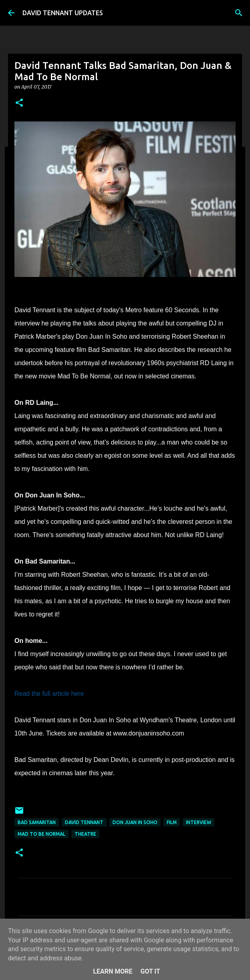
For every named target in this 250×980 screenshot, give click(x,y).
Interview (199, 822)
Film (172, 822)
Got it (150, 971)
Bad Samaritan (37, 822)
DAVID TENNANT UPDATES (63, 13)
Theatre (85, 834)
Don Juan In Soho (135, 822)
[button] (19, 103)
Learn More (113, 971)
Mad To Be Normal (41, 834)
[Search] (239, 13)
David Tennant (84, 822)
